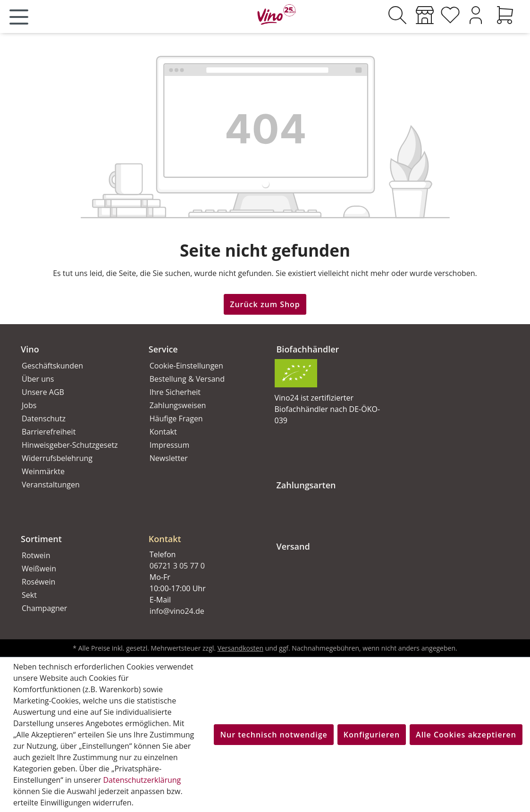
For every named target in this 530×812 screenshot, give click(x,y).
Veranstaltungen (51, 485)
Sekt (29, 595)
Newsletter (169, 458)
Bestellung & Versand (187, 379)
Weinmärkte (43, 471)
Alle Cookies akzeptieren (466, 735)
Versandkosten (240, 648)
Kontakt (163, 432)
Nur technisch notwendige (273, 735)
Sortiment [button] (41, 539)
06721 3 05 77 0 (177, 566)
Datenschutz (44, 419)
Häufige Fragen (176, 419)
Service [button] (163, 349)
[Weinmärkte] (425, 15)
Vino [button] (30, 349)
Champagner (44, 608)
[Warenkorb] (505, 15)
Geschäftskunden (52, 366)
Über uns (38, 379)
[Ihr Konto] (476, 15)
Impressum (169, 445)
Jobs (29, 405)
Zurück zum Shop (265, 304)
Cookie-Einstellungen (186, 366)
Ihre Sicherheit (175, 392)
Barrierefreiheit (49, 432)
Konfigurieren (372, 735)
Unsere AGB (43, 392)
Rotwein (36, 555)
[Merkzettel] (450, 15)
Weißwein (39, 569)
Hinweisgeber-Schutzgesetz (70, 445)
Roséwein (38, 582)
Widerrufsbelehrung (57, 458)
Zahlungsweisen (178, 405)
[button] (201, 531)
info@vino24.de (177, 611)
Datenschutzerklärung (142, 780)
